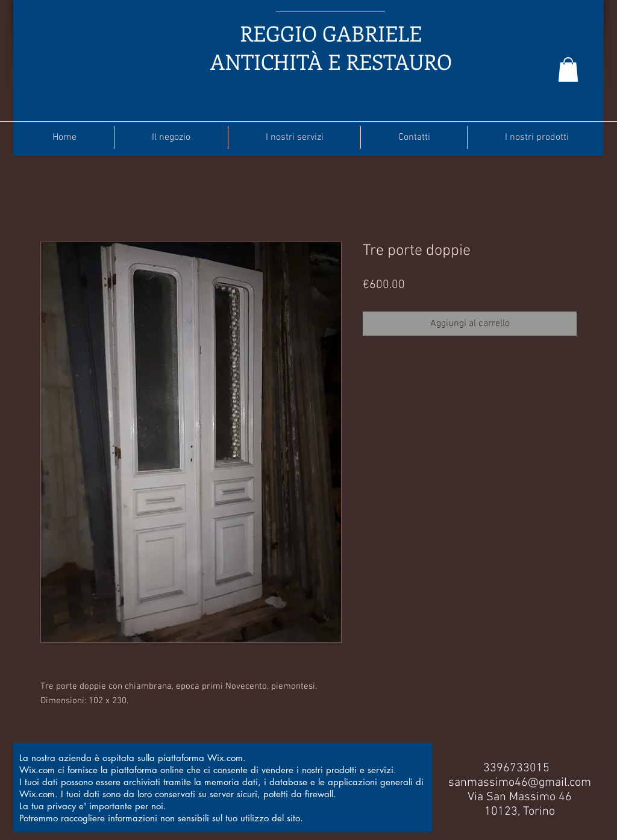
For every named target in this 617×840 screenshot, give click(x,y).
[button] (568, 70)
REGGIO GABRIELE (331, 33)
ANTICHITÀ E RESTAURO (331, 61)
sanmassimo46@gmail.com (520, 783)
